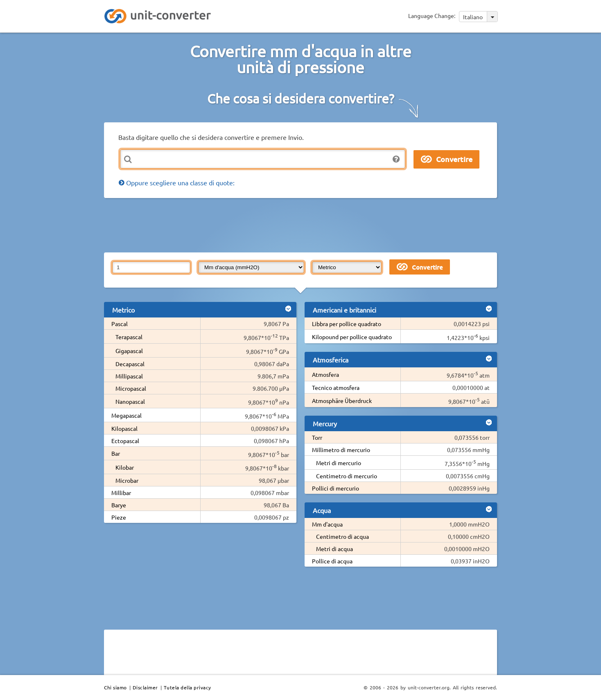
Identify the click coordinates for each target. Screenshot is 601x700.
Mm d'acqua (327, 524)
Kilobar (125, 467)
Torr (317, 437)
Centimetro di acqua (342, 536)
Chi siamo (115, 687)
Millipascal (129, 376)
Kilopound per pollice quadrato (352, 337)
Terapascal (129, 337)
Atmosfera (325, 374)
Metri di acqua (334, 549)
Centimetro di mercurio (347, 476)
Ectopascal (125, 441)
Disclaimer (145, 687)
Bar (116, 453)
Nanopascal (130, 401)
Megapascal (127, 415)
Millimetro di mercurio (341, 450)
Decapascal (130, 364)
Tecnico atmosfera (336, 387)
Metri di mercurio (339, 463)
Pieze (119, 517)
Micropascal (131, 388)
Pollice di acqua (332, 561)
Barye (119, 505)
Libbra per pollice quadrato (347, 324)
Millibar (121, 493)
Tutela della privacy (188, 687)
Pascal (120, 324)
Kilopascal (124, 428)
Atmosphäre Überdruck (342, 401)
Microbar (127, 480)
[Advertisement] (303, 225)
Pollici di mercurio (336, 488)
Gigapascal (129, 351)
